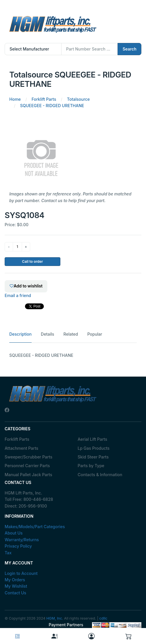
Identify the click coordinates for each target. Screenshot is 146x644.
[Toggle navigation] (17, 636)
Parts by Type (91, 466)
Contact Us (15, 593)
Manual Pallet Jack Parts (28, 475)
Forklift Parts (17, 439)
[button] (129, 636)
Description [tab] (20, 334)
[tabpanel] (73, 355)
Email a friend (18, 295)
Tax (8, 553)
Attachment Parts (21, 448)
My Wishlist (16, 586)
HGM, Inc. (55, 618)
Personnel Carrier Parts (27, 466)
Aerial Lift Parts (93, 439)
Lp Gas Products (94, 448)
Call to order (33, 261)
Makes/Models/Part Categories (35, 527)
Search (129, 49)
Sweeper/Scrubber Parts (28, 457)
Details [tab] (48, 334)
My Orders (15, 580)
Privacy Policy (18, 546)
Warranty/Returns (22, 540)
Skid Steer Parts (93, 457)
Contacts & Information (100, 475)
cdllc (103, 618)
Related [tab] (71, 334)
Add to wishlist (26, 286)
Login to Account (21, 573)
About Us (14, 533)
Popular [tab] (95, 334)
